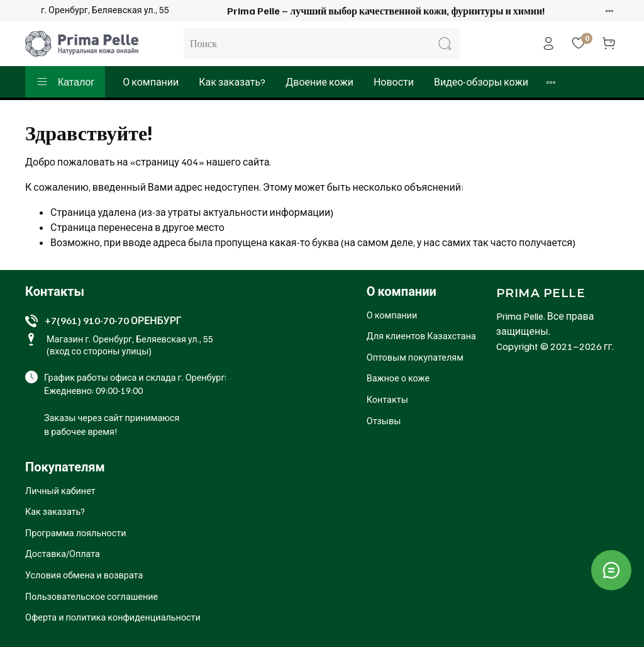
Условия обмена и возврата (84, 575)
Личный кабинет (60, 490)
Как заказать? (232, 82)
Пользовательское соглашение (92, 596)
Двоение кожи (319, 82)
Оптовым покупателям (415, 357)
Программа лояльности (76, 532)
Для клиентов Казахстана (421, 335)
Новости (394, 82)
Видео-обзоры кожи (481, 82)
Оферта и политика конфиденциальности (113, 617)
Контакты (387, 399)
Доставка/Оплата (63, 553)
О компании (151, 82)
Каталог (65, 82)
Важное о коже (398, 378)
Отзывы (384, 420)
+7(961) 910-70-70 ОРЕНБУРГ (113, 320)
